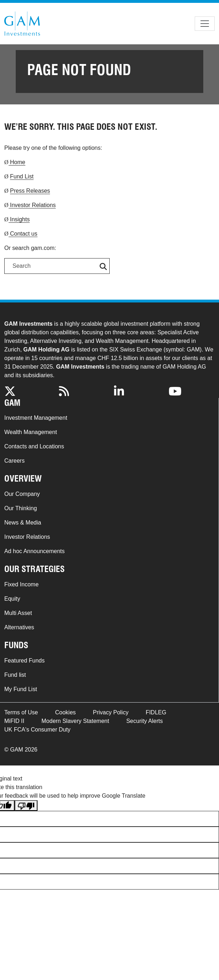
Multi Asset (18, 613)
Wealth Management (31, 432)
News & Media (23, 523)
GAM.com (22, 24)
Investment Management (36, 418)
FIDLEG (156, 712)
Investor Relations (32, 205)
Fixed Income (21, 584)
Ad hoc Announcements (34, 551)
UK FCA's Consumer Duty (37, 730)
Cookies (65, 712)
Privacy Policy (111, 712)
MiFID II (14, 721)
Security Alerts (144, 721)
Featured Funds (24, 661)
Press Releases (30, 191)
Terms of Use (21, 712)
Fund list (15, 675)
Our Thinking (21, 508)
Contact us (23, 234)
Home (17, 162)
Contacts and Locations (34, 446)
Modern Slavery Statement (75, 721)
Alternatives (19, 627)
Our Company (22, 494)
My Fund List (21, 689)
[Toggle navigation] (205, 24)
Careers (14, 461)
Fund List (22, 176)
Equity (12, 599)
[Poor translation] (26, 806)
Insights (19, 219)
